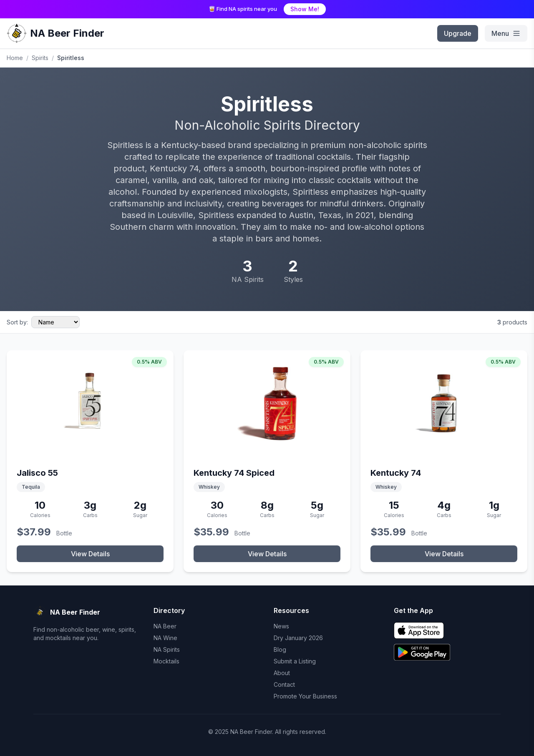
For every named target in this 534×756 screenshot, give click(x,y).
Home (15, 58)
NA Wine (165, 638)
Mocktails (166, 661)
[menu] (506, 33)
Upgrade (458, 33)
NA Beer (165, 626)
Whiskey (209, 487)
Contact (284, 684)
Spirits (40, 58)
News (281, 626)
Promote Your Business (305, 696)
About (282, 673)
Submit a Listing (295, 661)
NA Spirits (167, 649)
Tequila (31, 487)
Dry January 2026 (298, 638)
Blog (280, 649)
